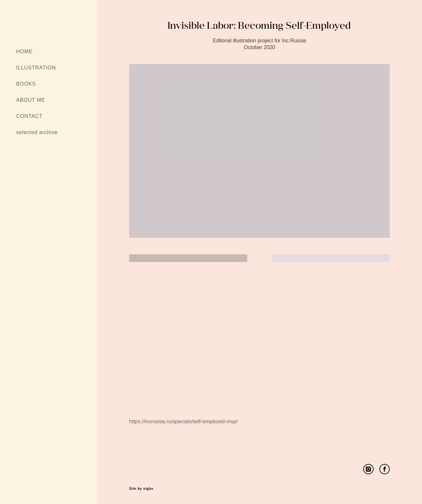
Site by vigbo (141, 489)
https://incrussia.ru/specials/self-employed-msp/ (183, 421)
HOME (24, 52)
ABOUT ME (31, 100)
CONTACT (29, 116)
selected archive (37, 132)
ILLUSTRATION (36, 68)
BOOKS (26, 84)
